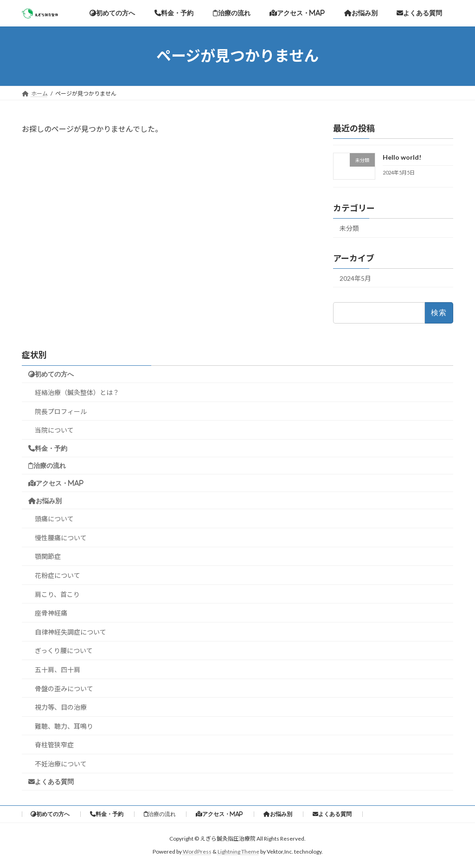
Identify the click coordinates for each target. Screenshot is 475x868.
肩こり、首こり (57, 594)
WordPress (197, 852)
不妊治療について (61, 764)
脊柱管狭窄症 (54, 745)
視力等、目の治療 (61, 707)
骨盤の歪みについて (64, 689)
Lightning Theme (238, 852)
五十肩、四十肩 (58, 670)
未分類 (349, 228)
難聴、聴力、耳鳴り (64, 726)
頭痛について (54, 519)
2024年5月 (355, 278)
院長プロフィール (61, 411)
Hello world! (402, 157)
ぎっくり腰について (64, 651)
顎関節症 (48, 556)
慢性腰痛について (61, 538)
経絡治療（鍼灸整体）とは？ (77, 392)
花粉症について (58, 575)
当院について (54, 430)
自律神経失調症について (71, 632)
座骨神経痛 (51, 613)
